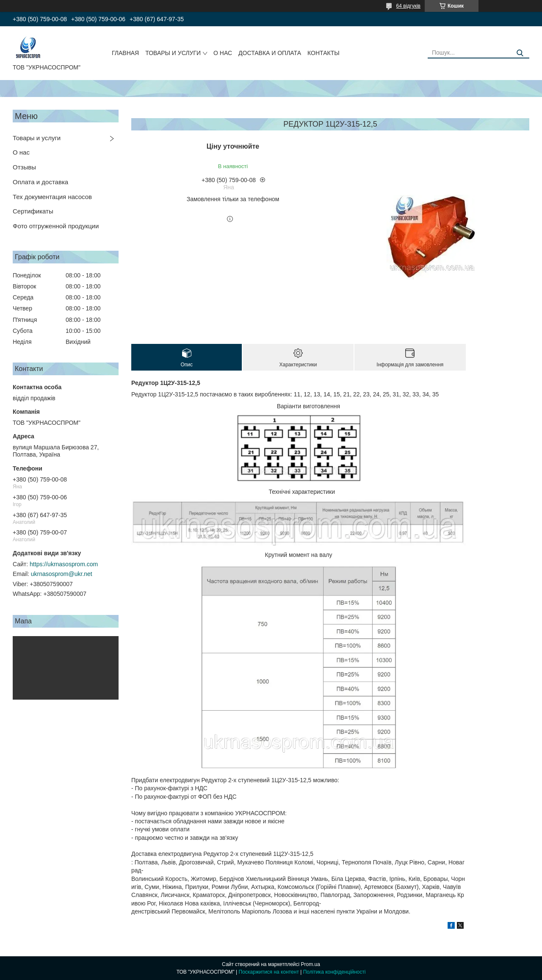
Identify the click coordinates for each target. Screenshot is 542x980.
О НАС (223, 53)
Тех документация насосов (52, 197)
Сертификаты (33, 211)
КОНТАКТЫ (324, 53)
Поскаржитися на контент (269, 972)
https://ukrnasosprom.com (64, 564)
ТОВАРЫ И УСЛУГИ (173, 53)
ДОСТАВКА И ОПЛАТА (270, 53)
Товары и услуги (37, 138)
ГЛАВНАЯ (125, 53)
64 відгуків (408, 6)
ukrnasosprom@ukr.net (62, 574)
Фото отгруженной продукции (56, 226)
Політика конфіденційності (335, 972)
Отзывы (24, 167)
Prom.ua (311, 964)
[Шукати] (520, 53)
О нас (21, 152)
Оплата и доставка (40, 182)
